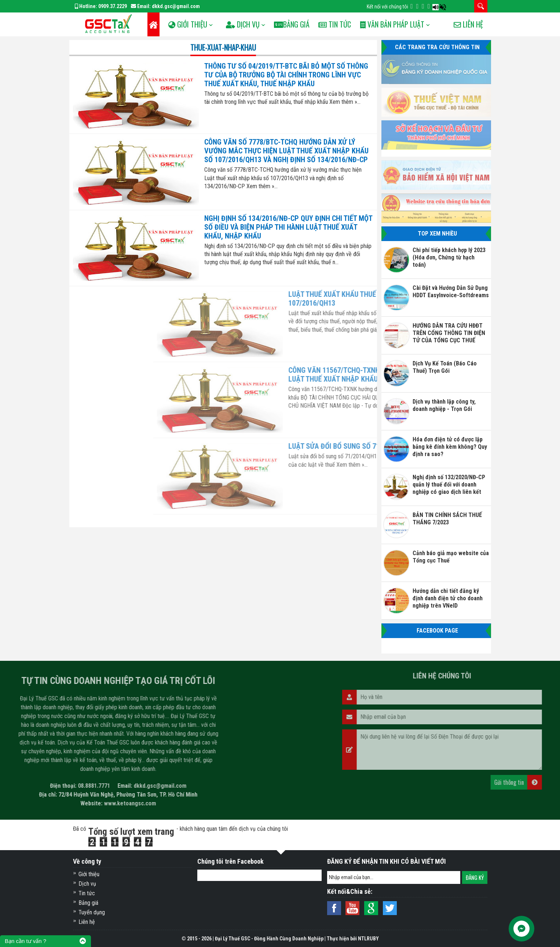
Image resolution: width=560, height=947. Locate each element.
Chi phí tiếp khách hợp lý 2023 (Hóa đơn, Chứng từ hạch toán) (449, 257)
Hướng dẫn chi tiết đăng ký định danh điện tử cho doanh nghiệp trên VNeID (448, 598)
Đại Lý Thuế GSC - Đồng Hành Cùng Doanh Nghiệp (269, 939)
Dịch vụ (87, 884)
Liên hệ (468, 48)
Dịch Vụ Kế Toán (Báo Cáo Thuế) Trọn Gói (445, 367)
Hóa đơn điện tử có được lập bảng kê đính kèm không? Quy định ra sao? (450, 447)
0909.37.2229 (113, 6)
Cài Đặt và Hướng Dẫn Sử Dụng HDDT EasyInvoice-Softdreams (451, 292)
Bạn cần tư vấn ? (25, 941)
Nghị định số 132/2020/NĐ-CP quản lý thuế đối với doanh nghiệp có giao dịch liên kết (449, 485)
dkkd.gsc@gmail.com (176, 6)
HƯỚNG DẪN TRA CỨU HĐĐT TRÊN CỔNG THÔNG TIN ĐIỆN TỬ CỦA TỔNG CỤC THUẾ (449, 333)
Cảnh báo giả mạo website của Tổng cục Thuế (451, 557)
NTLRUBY (368, 939)
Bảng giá (88, 903)
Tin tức (346, 24)
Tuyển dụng (92, 912)
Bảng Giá (302, 24)
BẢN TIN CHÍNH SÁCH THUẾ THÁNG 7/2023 (447, 519)
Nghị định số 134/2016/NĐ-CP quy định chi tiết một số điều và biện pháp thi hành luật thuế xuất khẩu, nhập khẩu (288, 227)
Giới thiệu (89, 874)
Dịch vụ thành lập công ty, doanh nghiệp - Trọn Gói (444, 405)
